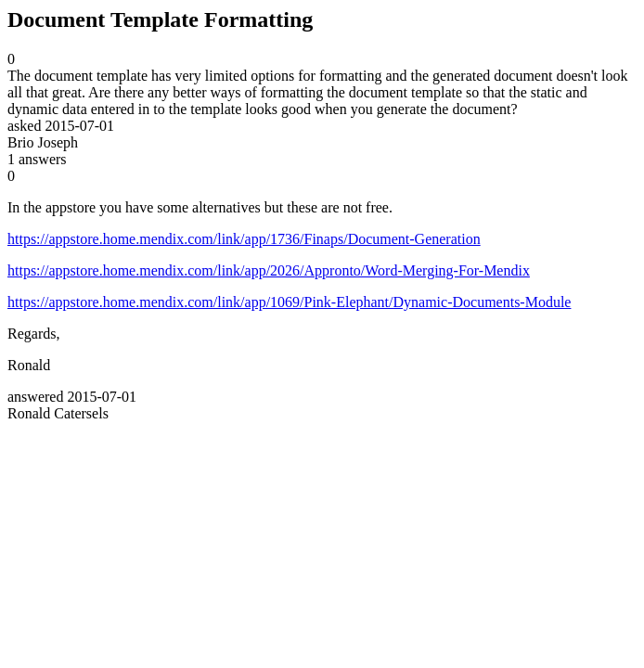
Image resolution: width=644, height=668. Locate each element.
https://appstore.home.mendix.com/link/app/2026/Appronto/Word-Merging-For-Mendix (269, 270)
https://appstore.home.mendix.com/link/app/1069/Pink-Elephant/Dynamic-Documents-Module (289, 302)
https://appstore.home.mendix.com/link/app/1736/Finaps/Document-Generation (244, 239)
